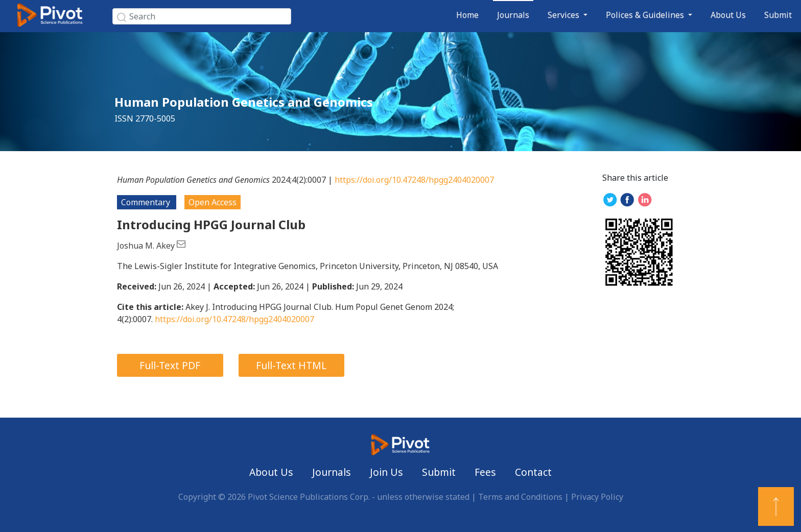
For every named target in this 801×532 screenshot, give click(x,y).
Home (467, 15)
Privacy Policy (597, 497)
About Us (728, 15)
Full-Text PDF (170, 365)
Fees (485, 472)
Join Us (386, 472)
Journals (513, 15)
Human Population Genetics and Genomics (244, 102)
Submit (778, 15)
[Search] (202, 16)
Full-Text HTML (291, 365)
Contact (533, 472)
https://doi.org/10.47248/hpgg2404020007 (414, 180)
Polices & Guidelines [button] (646, 15)
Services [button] (564, 15)
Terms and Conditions (520, 497)
